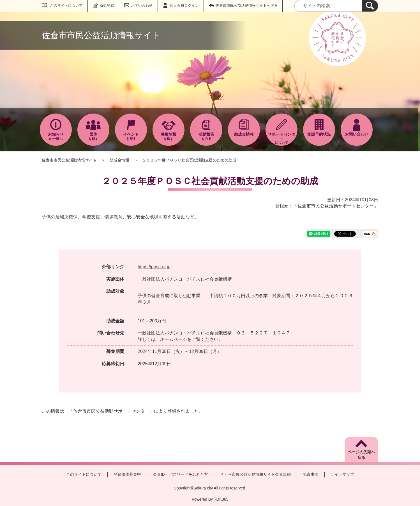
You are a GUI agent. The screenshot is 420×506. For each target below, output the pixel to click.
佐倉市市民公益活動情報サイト (69, 160)
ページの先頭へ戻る (361, 455)
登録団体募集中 (127, 474)
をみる (206, 136)
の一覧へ (56, 136)
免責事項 (311, 474)
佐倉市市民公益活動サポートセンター (336, 206)
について (281, 138)
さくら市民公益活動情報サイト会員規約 (255, 474)
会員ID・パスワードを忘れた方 (181, 474)
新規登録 (107, 5)
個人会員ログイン (184, 5)
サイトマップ (342, 474)
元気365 (221, 499)
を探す (93, 136)
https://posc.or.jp (154, 267)
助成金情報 (119, 160)
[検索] (370, 6)
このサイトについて (66, 5)
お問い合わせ (142, 5)
